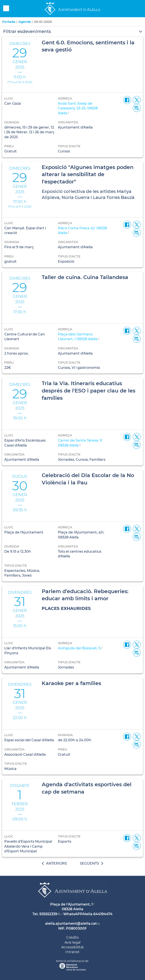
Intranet (72, 952)
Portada (9, 22)
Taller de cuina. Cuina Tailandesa (85, 277)
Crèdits (72, 937)
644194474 (103, 914)
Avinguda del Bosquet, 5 (79, 648)
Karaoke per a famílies (71, 683)
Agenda (25, 22)
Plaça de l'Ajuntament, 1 (71, 904)
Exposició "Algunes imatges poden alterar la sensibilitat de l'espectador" (88, 174)
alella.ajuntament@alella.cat (71, 923)
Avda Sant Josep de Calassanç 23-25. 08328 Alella (78, 108)
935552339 (48, 914)
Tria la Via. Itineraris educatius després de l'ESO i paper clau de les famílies (89, 391)
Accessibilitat (73, 947)
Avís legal (72, 942)
